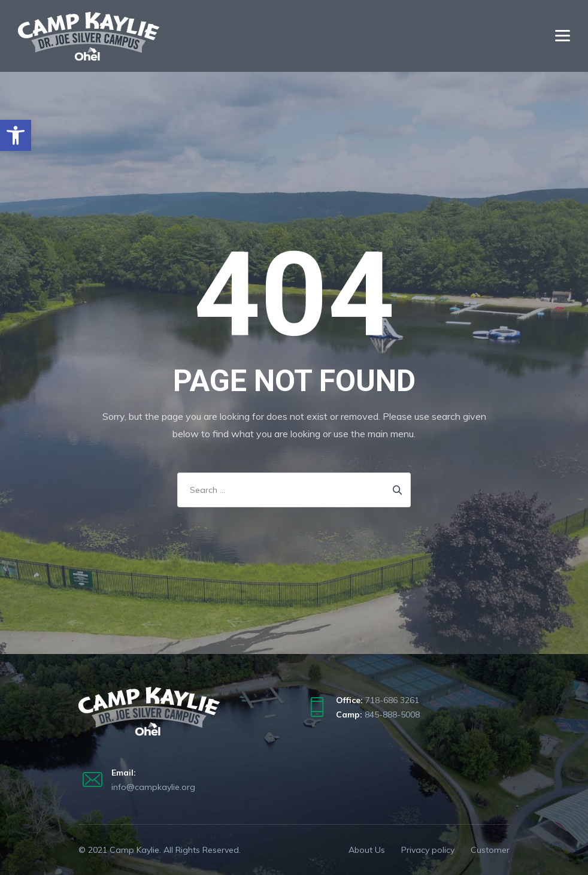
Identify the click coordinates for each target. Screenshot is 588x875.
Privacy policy (428, 850)
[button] (16, 135)
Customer (490, 850)
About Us (367, 850)
